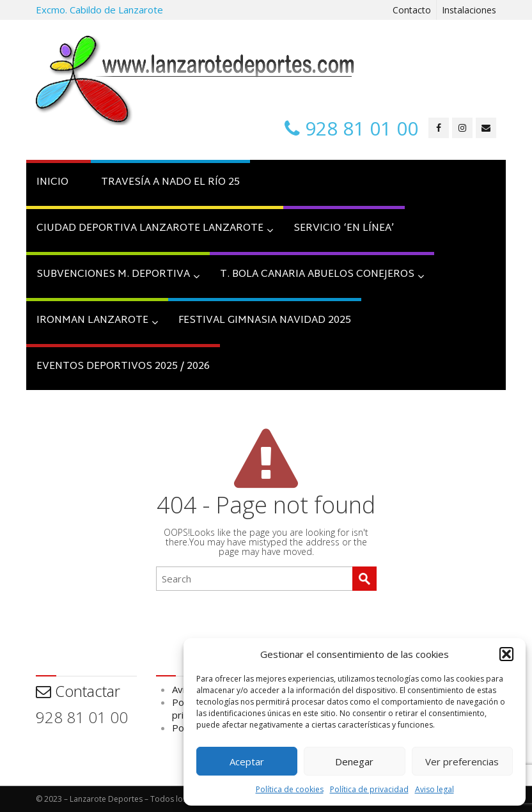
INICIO (52, 183)
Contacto (412, 10)
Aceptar (247, 761)
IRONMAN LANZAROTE (97, 321)
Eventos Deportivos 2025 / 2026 (123, 367)
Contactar (78, 691)
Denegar (354, 761)
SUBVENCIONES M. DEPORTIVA (118, 275)
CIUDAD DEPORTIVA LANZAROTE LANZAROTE (155, 229)
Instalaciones (469, 10)
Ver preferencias (462, 761)
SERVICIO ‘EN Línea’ (344, 229)
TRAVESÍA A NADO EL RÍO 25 (170, 183)
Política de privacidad (369, 789)
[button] (506, 654)
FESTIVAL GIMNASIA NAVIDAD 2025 (265, 321)
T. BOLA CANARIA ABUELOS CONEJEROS (322, 275)
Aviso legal (434, 789)
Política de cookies (290, 789)
